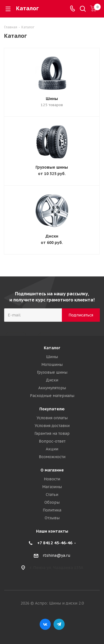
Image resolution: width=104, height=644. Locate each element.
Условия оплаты (52, 418)
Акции (52, 449)
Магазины (52, 487)
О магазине (52, 470)
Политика (52, 510)
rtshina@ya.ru (57, 555)
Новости (52, 479)
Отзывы (52, 518)
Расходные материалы (52, 396)
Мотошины (52, 365)
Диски (52, 236)
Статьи (52, 495)
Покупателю (52, 409)
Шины (52, 98)
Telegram (59, 624)
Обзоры (52, 502)
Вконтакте (45, 624)
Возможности (52, 457)
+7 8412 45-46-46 (55, 543)
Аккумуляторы (52, 388)
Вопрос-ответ (52, 441)
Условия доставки (52, 426)
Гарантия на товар (52, 433)
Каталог (52, 348)
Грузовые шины (52, 167)
